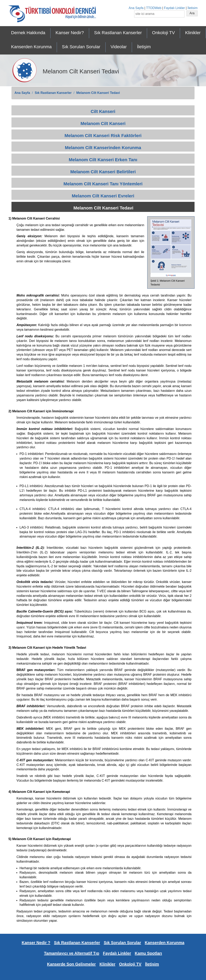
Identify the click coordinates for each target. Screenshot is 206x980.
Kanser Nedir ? (36, 943)
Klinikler (193, 33)
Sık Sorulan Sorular (81, 47)
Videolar (119, 47)
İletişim (144, 47)
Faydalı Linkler (174, 8)
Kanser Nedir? (70, 33)
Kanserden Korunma (31, 47)
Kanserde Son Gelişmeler (71, 964)
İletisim (193, 8)
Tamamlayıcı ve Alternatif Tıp (72, 953)
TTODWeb (154, 8)
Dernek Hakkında (28, 33)
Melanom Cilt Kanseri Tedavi (98, 93)
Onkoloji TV (163, 33)
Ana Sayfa (136, 8)
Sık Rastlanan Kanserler (118, 33)
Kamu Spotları (148, 953)
